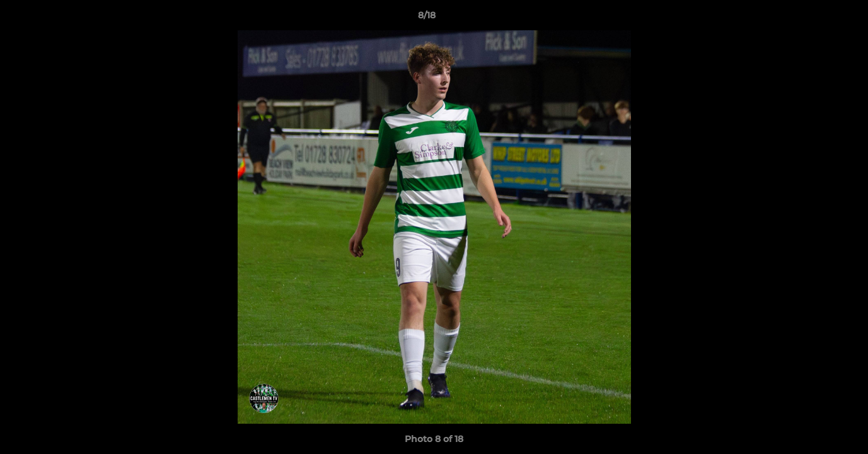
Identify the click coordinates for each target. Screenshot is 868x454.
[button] (815, 18)
